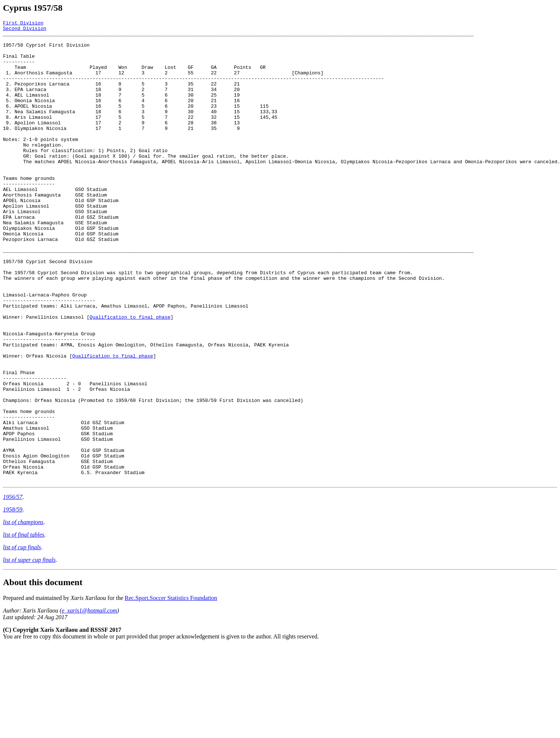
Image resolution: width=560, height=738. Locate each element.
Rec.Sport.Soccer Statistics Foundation (171, 690)
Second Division (25, 30)
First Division (23, 24)
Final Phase (19, 443)
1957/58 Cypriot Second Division (48, 310)
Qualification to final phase (130, 377)
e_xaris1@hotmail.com (89, 703)
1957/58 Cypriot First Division (46, 50)
